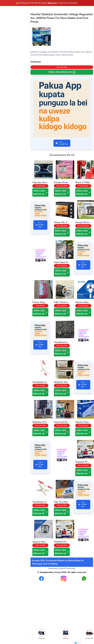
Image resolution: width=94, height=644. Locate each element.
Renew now (52, 3)
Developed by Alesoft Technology (62, 568)
